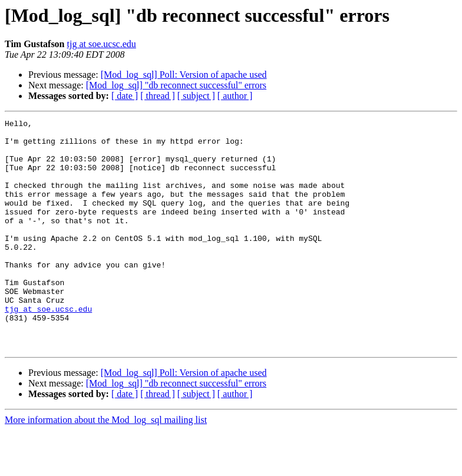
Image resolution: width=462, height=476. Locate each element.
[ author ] (235, 96)
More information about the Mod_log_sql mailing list (106, 466)
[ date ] (125, 96)
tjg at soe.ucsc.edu (102, 44)
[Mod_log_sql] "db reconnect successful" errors (176, 85)
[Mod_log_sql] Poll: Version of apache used (184, 75)
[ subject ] (196, 96)
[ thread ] (158, 96)
